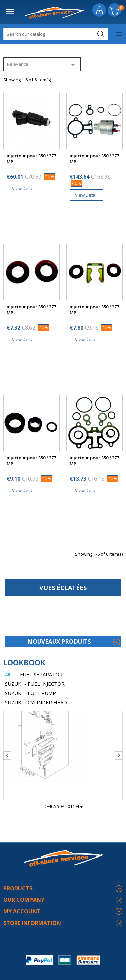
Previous (7, 755)
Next (119, 755)
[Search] (56, 34)
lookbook (24, 662)
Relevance (42, 65)
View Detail (23, 188)
